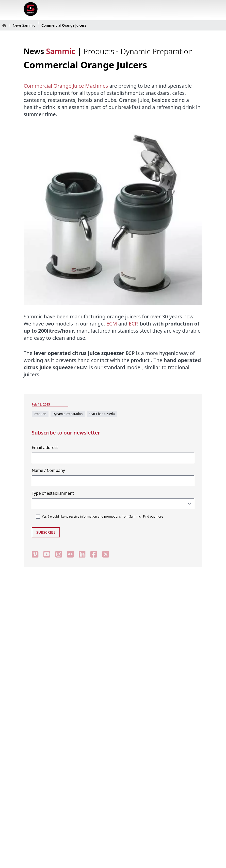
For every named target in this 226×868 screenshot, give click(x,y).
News (49, 51)
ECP (133, 324)
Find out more (153, 516)
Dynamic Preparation (157, 51)
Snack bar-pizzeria (102, 414)
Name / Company (48, 470)
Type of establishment (53, 493)
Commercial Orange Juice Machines (66, 86)
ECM (112, 324)
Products (100, 51)
